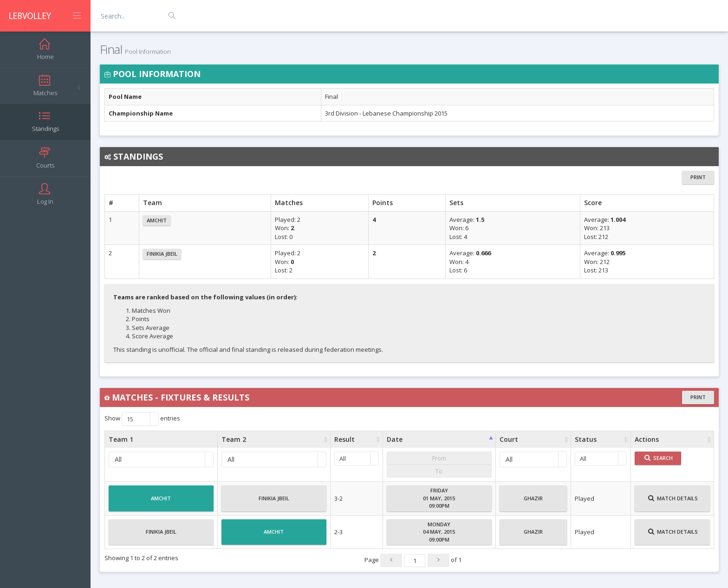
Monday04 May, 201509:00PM (439, 532)
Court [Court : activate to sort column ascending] (509, 439)
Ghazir (533, 502)
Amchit (157, 220)
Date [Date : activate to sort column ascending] (395, 439)
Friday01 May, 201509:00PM (439, 498)
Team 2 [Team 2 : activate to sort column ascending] (234, 439)
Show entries (142, 419)
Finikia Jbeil (162, 254)
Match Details (673, 502)
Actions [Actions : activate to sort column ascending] (647, 439)
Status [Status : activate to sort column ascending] (586, 439)
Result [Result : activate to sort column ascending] (344, 439)
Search (659, 458)
